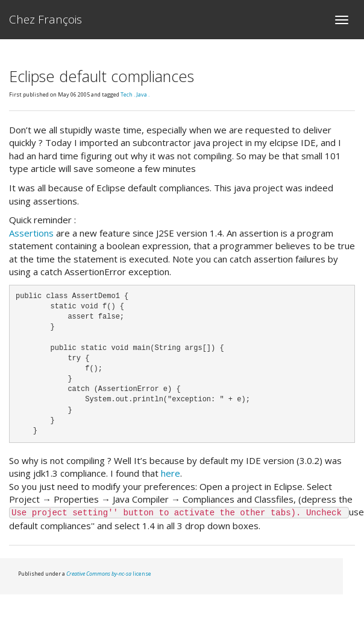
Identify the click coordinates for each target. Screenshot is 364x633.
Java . (143, 94)
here (171, 473)
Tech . (128, 94)
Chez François (45, 19)
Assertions (31, 233)
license (109, 574)
